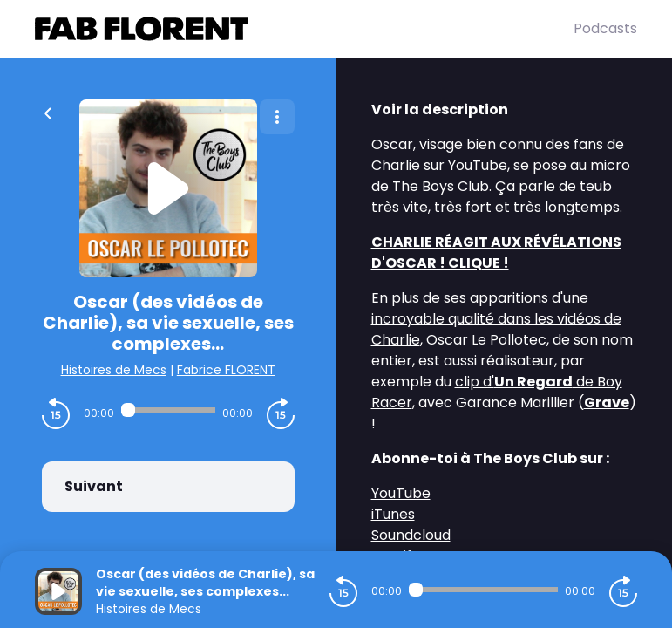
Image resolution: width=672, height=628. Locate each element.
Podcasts (605, 28)
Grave (607, 403)
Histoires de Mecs (114, 370)
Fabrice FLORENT (226, 370)
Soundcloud (411, 535)
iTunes (393, 514)
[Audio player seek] (168, 410)
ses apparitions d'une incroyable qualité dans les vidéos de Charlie (496, 319)
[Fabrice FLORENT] (304, 29)
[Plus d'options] (277, 117)
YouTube (401, 493)
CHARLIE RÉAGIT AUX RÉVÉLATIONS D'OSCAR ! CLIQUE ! (496, 253)
